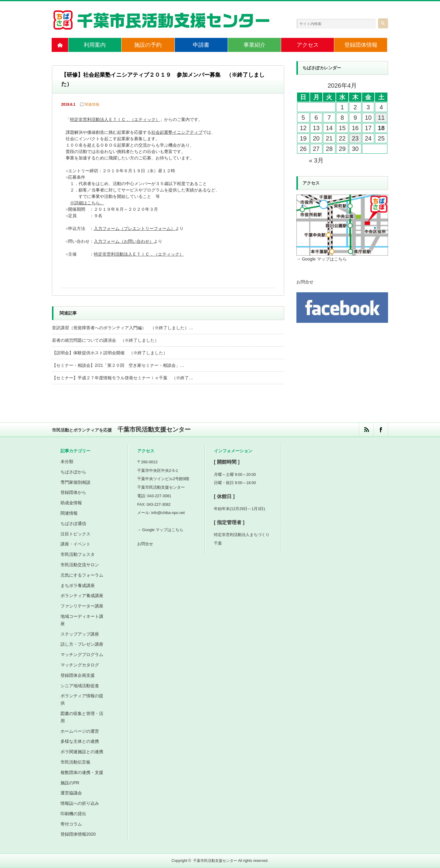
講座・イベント (75, 544)
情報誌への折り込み (80, 803)
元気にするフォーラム (82, 575)
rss (366, 430)
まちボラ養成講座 (78, 585)
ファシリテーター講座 (82, 606)
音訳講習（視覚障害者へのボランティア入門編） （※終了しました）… (123, 328)
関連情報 (92, 104)
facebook (381, 430)
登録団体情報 (361, 45)
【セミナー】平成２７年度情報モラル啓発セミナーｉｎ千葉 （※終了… (123, 378)
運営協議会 (71, 793)
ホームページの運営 (80, 731)
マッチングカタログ (80, 665)
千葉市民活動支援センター (215, 861)
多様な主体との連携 (80, 741)
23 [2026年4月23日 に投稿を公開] (355, 138)
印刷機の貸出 (73, 814)
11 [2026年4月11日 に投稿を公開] (381, 118)
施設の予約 (148, 45)
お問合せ (305, 282)
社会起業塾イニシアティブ (177, 133)
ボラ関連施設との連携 (82, 752)
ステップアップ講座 (80, 634)
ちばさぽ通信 (73, 523)
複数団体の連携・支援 (82, 772)
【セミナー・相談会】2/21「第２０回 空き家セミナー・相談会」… (118, 365)
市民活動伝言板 (75, 762)
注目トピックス (75, 534)
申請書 (201, 45)
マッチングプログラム (82, 655)
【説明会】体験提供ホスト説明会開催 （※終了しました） (110, 353)
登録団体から (73, 492)
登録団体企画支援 (78, 675)
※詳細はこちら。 (88, 203)
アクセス (308, 45)
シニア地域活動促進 (80, 686)
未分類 (67, 461)
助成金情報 (71, 503)
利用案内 (95, 45)
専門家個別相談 (75, 482)
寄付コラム (71, 824)
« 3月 (316, 160)
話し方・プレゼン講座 (82, 644)
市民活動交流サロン (80, 565)
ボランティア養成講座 (82, 596)
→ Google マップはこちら (322, 259)
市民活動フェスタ (78, 554)
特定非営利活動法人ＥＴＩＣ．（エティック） (115, 120)
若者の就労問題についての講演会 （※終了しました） (105, 340)
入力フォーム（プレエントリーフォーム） (134, 229)
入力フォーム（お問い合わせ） (124, 242)
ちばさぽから (73, 472)
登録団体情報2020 (78, 834)
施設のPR (70, 783)
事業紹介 (255, 45)
